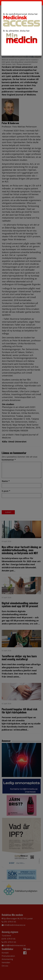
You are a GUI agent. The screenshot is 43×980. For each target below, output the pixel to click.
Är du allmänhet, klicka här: (21, 37)
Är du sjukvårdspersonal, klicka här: (21, 20)
